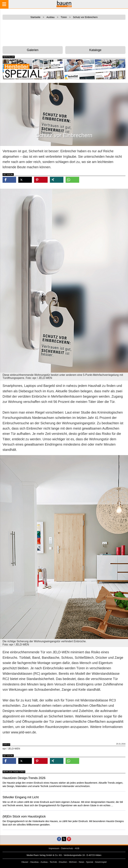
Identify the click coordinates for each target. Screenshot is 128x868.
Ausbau (44, 862)
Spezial (90, 862)
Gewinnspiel (101, 862)
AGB (77, 848)
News (82, 862)
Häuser (25, 862)
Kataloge (95, 50)
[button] (9, 180)
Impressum (54, 848)
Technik (53, 862)
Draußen (63, 862)
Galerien (33, 50)
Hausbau (34, 862)
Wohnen (73, 862)
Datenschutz (67, 848)
